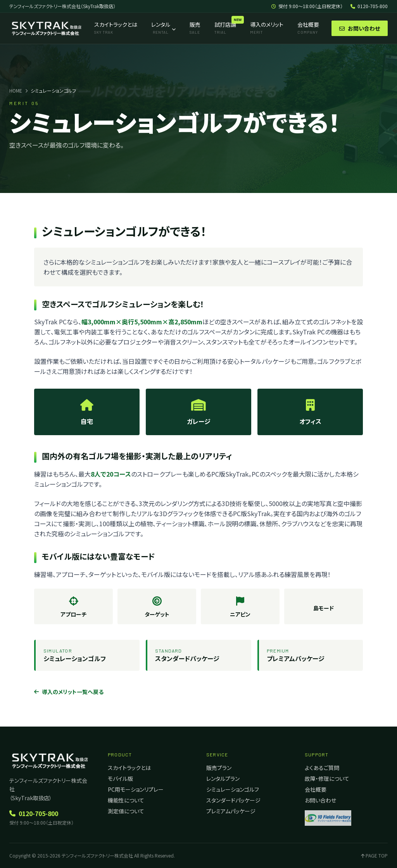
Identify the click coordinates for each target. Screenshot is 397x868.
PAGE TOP (374, 856)
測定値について (126, 811)
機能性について (126, 800)
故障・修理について (327, 778)
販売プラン (219, 768)
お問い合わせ (360, 28)
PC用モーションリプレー (136, 789)
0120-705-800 (369, 6)
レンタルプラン (223, 778)
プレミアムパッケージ (231, 811)
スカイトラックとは (129, 768)
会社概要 (316, 789)
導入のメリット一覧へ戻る (69, 692)
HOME (16, 91)
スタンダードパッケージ (233, 800)
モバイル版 (120, 778)
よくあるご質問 (322, 768)
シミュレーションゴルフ (233, 789)
